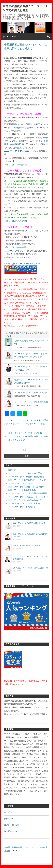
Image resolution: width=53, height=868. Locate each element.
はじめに (12, 470)
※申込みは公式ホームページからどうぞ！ (23, 264)
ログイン (8, 812)
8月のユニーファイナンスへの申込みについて (30, 568)
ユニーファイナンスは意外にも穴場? (31, 392)
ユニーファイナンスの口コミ (21, 483)
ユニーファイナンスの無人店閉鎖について (29, 523)
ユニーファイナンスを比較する (22, 507)
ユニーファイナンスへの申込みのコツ (25, 500)
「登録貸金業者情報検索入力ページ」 (29, 128)
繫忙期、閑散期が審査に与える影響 (27, 545)
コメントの (11, 825)
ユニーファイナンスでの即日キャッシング (27, 480)
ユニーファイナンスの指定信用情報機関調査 (28, 493)
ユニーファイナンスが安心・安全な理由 (26, 477)
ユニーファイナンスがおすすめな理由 (32, 420)
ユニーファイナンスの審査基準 (22, 490)
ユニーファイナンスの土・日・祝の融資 (26, 487)
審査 (43, 424)
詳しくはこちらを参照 (16, 164)
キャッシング (15, 424)
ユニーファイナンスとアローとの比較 (25, 433)
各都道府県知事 (17, 144)
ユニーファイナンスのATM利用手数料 (31, 402)
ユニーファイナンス (16, 151)
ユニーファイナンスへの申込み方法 (24, 503)
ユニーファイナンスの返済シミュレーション (28, 497)
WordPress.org (11, 831)
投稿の (9, 819)
